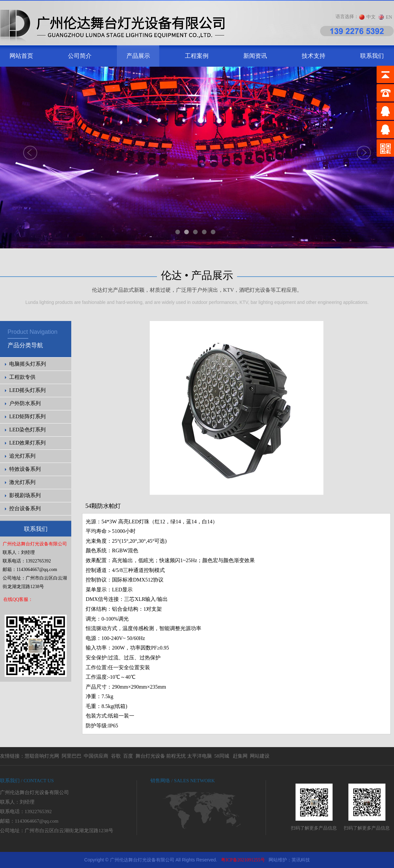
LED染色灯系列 (27, 430)
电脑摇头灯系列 (28, 364)
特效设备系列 (25, 469)
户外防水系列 (25, 403)
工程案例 (197, 56)
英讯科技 (301, 860)
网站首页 (21, 56)
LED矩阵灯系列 (27, 416)
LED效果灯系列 (27, 443)
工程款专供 (22, 377)
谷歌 (116, 756)
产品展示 (138, 56)
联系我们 (372, 56)
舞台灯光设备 (150, 756)
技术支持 (314, 56)
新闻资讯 (255, 56)
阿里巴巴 (72, 756)
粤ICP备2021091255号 (243, 860)
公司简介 (80, 56)
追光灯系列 (22, 456)
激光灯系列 (22, 482)
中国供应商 (96, 756)
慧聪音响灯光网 (42, 756)
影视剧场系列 (25, 495)
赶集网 (240, 756)
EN (389, 17)
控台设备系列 (25, 508)
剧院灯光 (0, 852)
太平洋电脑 (199, 756)
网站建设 (260, 756)
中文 (371, 17)
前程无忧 (176, 756)
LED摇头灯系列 (27, 390)
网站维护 (278, 860)
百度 (128, 756)
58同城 (222, 756)
